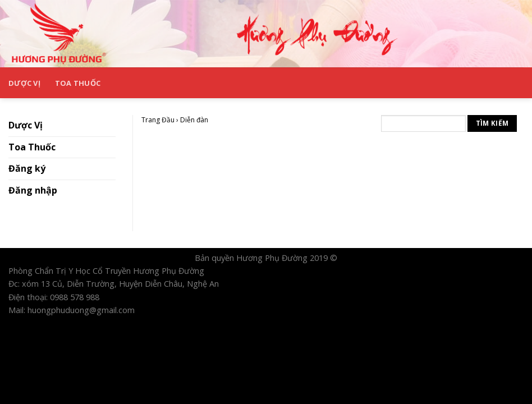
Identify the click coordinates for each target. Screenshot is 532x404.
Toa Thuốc (78, 83)
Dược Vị (24, 83)
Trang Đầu (158, 120)
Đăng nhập (33, 190)
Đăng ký (27, 168)
